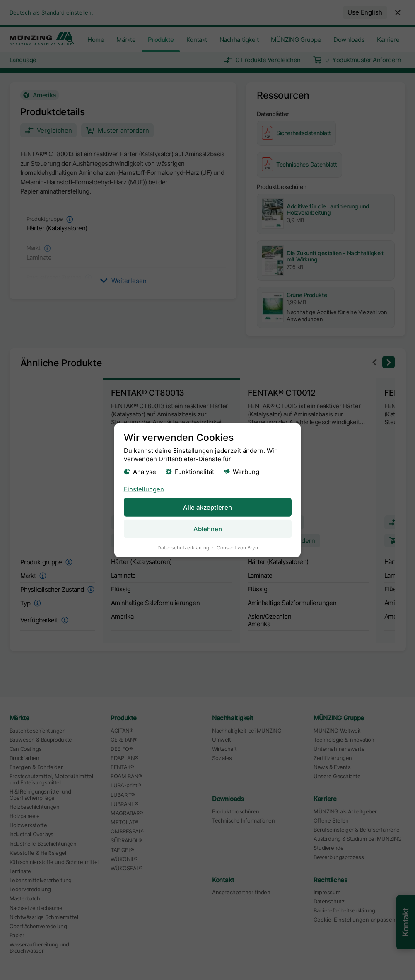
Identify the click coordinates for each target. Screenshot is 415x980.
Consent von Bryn (237, 547)
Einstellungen (144, 489)
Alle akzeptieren (207, 507)
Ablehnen (208, 529)
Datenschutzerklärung (183, 547)
